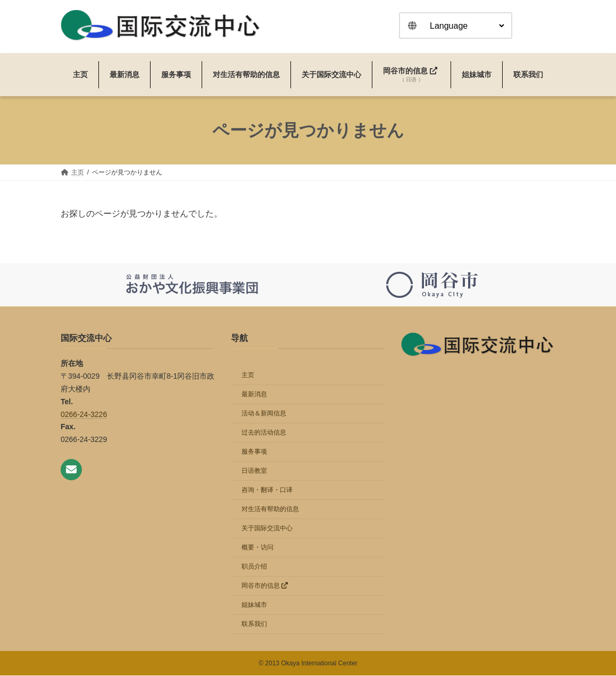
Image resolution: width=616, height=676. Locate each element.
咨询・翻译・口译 (267, 490)
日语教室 (254, 471)
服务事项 (254, 452)
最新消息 (254, 395)
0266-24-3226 (84, 414)
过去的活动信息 (264, 433)
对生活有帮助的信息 (270, 510)
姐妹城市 (254, 605)
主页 (248, 375)
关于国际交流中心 (267, 529)
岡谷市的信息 (265, 586)
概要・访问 (257, 548)
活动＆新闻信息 (264, 414)
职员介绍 (254, 567)
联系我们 (254, 624)
